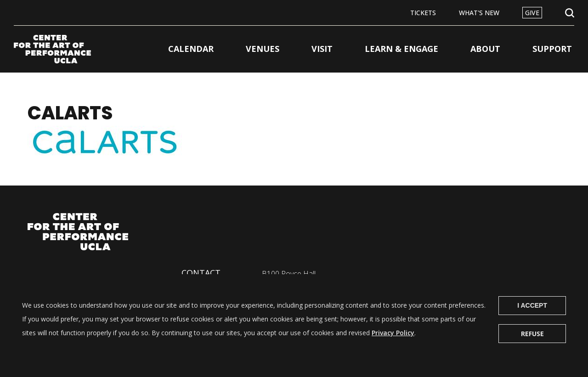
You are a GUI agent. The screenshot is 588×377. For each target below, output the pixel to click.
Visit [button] (322, 49)
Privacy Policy (393, 341)
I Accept (532, 314)
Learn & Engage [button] (401, 49)
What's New (479, 13)
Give (532, 13)
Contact (201, 273)
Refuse (532, 342)
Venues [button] (263, 49)
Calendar (191, 49)
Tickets (423, 13)
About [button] (485, 49)
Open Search (570, 13)
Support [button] (552, 49)
